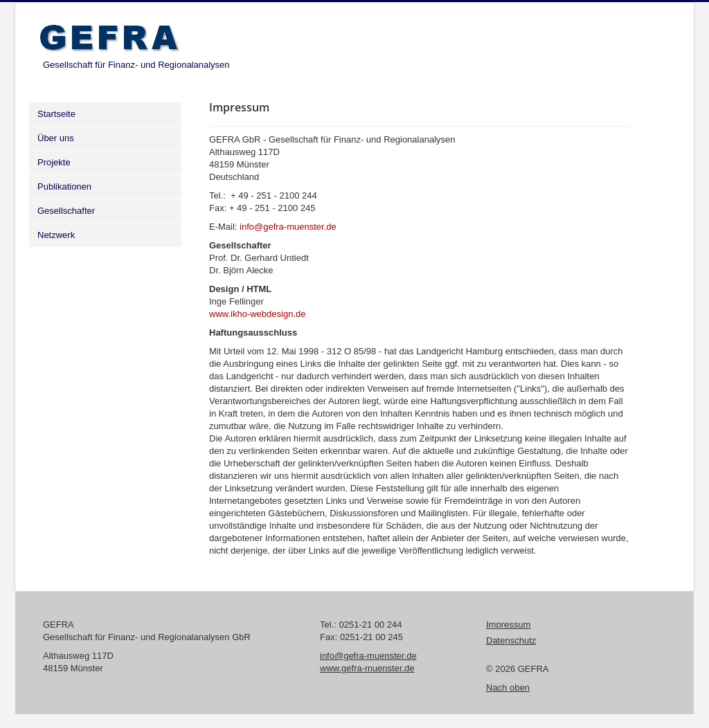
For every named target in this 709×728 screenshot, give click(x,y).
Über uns (56, 138)
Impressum (508, 625)
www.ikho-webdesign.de (257, 314)
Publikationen (64, 186)
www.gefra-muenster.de (367, 668)
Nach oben (508, 688)
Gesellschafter (66, 211)
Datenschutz (511, 640)
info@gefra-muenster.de (288, 227)
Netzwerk (56, 235)
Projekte (54, 162)
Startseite (56, 114)
